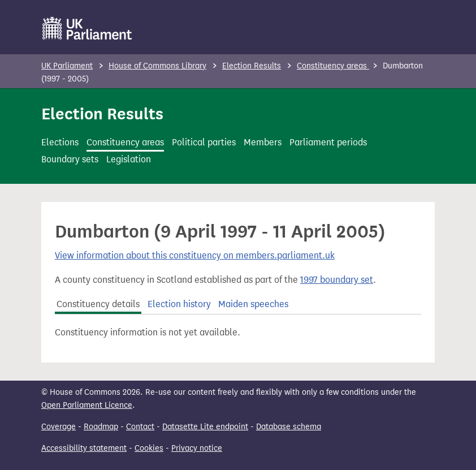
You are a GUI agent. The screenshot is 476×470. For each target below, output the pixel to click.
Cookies (149, 448)
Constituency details (98, 304)
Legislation (129, 159)
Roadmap (101, 427)
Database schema (289, 427)
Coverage (59, 427)
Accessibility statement (84, 448)
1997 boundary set (337, 280)
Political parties (204, 142)
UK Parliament (67, 66)
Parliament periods (328, 142)
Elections (60, 142)
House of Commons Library (157, 66)
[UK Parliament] (87, 28)
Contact (140, 427)
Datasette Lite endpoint (205, 427)
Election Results (252, 66)
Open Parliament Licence (87, 405)
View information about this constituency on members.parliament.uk (195, 255)
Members (263, 142)
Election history (179, 304)
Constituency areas (333, 66)
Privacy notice (197, 448)
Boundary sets (70, 159)
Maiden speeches (253, 304)
